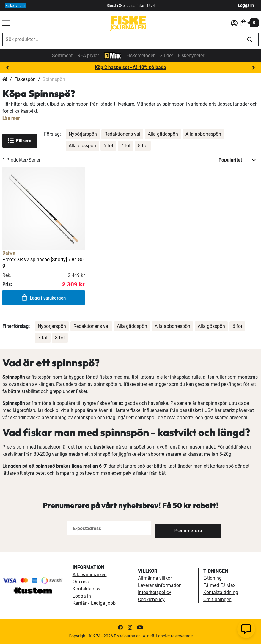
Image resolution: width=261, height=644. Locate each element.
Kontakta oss (86, 589)
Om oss (81, 582)
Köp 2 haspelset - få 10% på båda (130, 67)
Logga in (246, 5)
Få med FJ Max (219, 585)
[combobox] (122, 40)
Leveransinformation (160, 585)
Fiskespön (25, 79)
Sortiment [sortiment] (62, 55)
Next (254, 68)
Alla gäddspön (163, 134)
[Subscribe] (174, 528)
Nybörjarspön (83, 134)
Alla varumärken (90, 575)
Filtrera (20, 141)
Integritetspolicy (155, 592)
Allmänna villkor (155, 578)
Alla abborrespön (203, 134)
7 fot (126, 146)
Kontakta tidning (221, 592)
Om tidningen (217, 600)
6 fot (108, 146)
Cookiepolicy (151, 600)
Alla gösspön (82, 146)
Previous (7, 68)
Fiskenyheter (191, 55)
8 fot (143, 146)
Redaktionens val (122, 134)
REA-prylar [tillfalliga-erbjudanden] (88, 55)
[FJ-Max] (113, 55)
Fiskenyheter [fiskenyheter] (15, 6)
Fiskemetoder (140, 55)
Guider (166, 55)
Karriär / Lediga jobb (94, 603)
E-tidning (213, 578)
